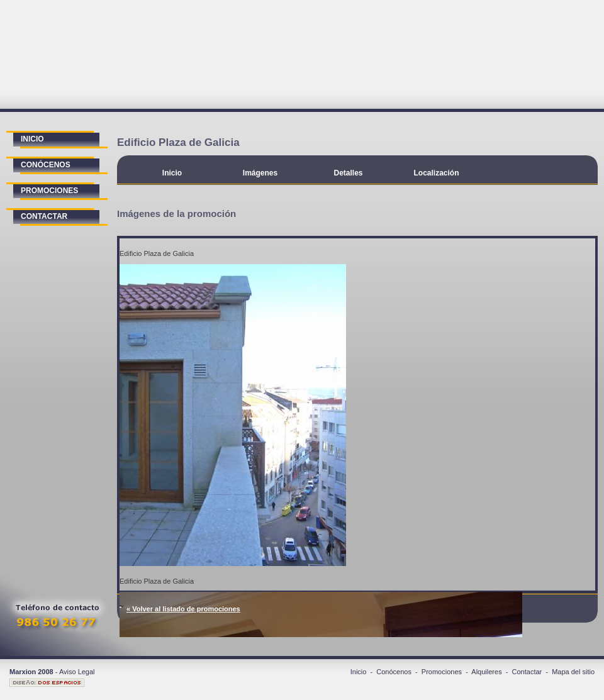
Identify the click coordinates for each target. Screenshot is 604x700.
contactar (44, 216)
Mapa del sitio (573, 672)
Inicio (172, 173)
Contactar (527, 672)
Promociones (442, 672)
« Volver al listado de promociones (183, 609)
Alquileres (486, 672)
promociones (49, 191)
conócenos (46, 165)
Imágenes (260, 173)
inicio (32, 139)
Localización (436, 173)
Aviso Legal (77, 672)
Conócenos (394, 672)
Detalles (348, 173)
